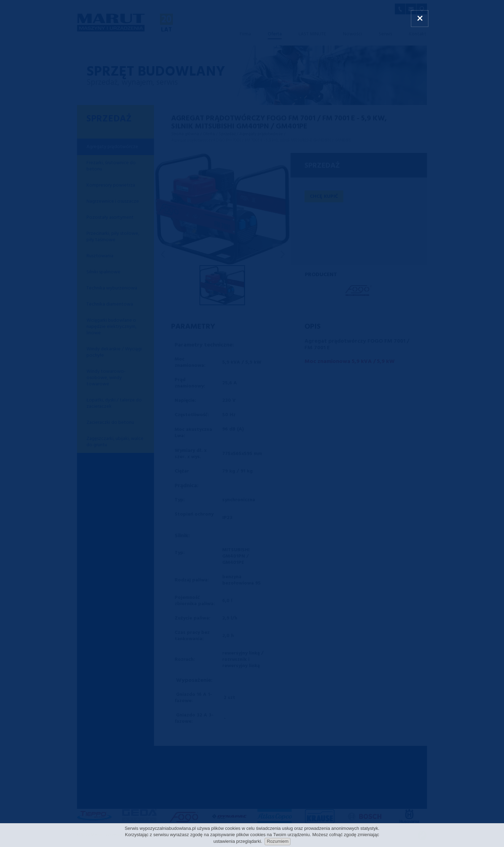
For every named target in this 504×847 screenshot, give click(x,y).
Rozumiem (278, 841)
